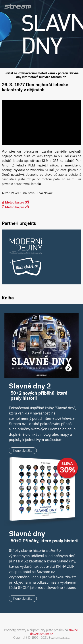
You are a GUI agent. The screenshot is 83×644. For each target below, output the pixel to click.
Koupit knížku (23, 451)
